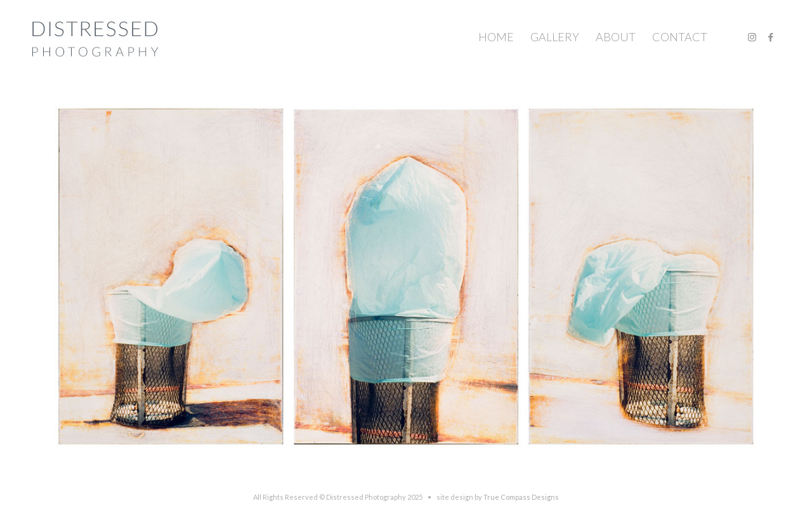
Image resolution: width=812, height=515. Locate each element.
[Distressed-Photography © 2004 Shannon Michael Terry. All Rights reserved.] (95, 37)
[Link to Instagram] (752, 37)
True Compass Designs (521, 497)
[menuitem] (496, 37)
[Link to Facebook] (771, 37)
